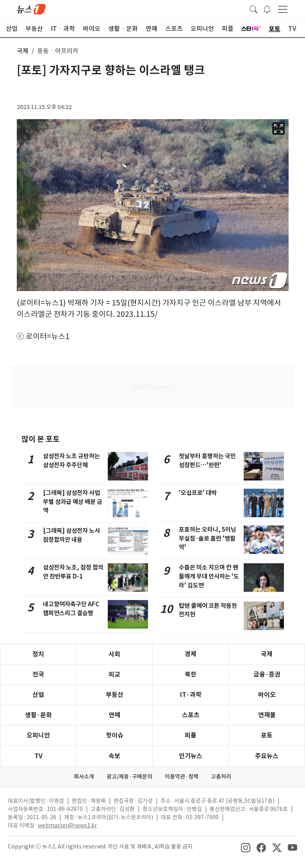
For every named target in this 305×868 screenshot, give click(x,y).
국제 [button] (23, 51)
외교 (114, 674)
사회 (114, 654)
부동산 (115, 695)
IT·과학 (191, 695)
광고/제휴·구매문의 (129, 777)
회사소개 (84, 777)
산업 (38, 695)
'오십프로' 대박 (198, 493)
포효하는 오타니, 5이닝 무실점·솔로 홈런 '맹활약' (208, 538)
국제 (267, 654)
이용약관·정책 (182, 777)
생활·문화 (38, 715)
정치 (38, 654)
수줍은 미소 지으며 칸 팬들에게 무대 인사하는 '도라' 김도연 (209, 576)
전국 (38, 674)
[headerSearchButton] (253, 9)
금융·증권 (267, 674)
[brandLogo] (31, 9)
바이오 (267, 695)
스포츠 (191, 715)
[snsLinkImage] (246, 847)
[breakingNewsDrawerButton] (267, 9)
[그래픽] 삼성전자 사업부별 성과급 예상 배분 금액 (73, 502)
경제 (191, 654)
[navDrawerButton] (283, 9)
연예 (114, 715)
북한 (191, 674)
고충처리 (221, 777)
